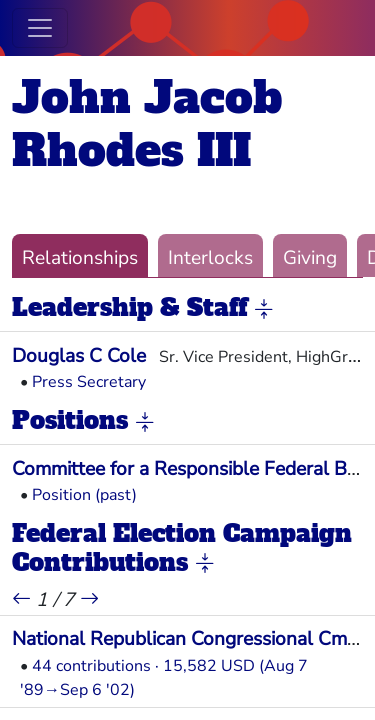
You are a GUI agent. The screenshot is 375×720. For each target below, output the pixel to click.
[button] (264, 309)
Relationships (80, 258)
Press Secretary (89, 382)
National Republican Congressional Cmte (188, 639)
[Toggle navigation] (40, 28)
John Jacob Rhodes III (147, 124)
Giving (310, 258)
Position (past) (84, 495)
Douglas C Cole (79, 356)
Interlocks (210, 258)
